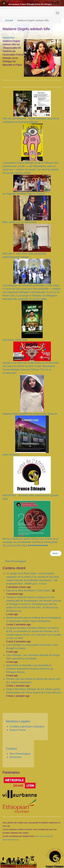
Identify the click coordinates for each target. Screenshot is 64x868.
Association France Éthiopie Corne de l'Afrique (30, 4)
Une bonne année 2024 (15, 340)
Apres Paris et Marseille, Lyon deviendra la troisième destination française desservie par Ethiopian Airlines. (30, 669)
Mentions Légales (18, 721)
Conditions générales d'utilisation (27, 727)
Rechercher (16, 757)
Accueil (9, 20)
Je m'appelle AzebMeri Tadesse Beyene (24, 194)
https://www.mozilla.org (44, 836)
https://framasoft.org (10, 840)
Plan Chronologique (16, 561)
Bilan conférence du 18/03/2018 (19, 222)
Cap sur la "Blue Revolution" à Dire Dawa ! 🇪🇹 (30, 590)
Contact (11, 749)
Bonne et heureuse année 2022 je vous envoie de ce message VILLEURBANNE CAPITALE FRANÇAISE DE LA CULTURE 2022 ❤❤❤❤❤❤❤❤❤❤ (31, 542)
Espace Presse (18, 730)
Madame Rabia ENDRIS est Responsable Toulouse (30, 414)
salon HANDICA (11, 455)
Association (9, 38)
